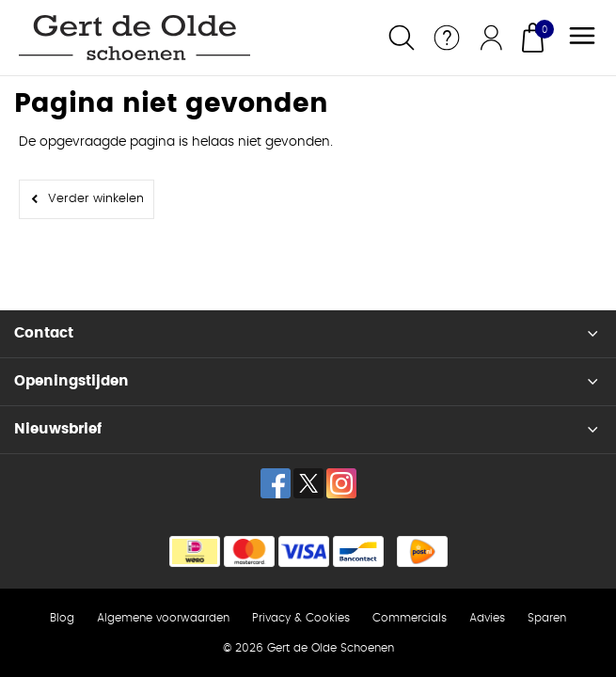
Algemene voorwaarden (163, 618)
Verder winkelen (96, 199)
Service (447, 38)
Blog (62, 618)
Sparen (547, 618)
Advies (487, 618)
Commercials (410, 618)
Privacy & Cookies (301, 618)
